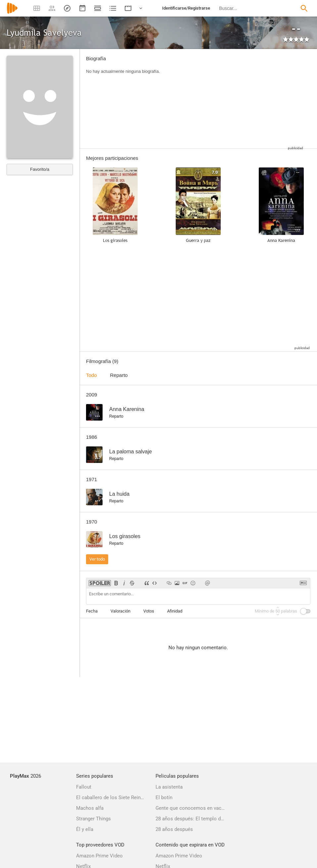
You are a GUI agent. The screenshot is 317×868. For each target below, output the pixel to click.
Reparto (119, 375)
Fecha (92, 611)
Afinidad (175, 611)
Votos (149, 611)
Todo (91, 375)
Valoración (120, 611)
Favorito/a (40, 169)
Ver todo (97, 559)
